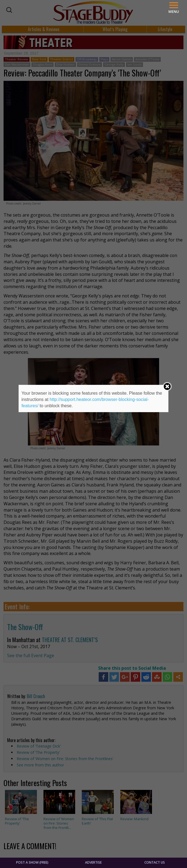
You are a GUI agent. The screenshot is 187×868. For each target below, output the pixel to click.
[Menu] (174, 8)
